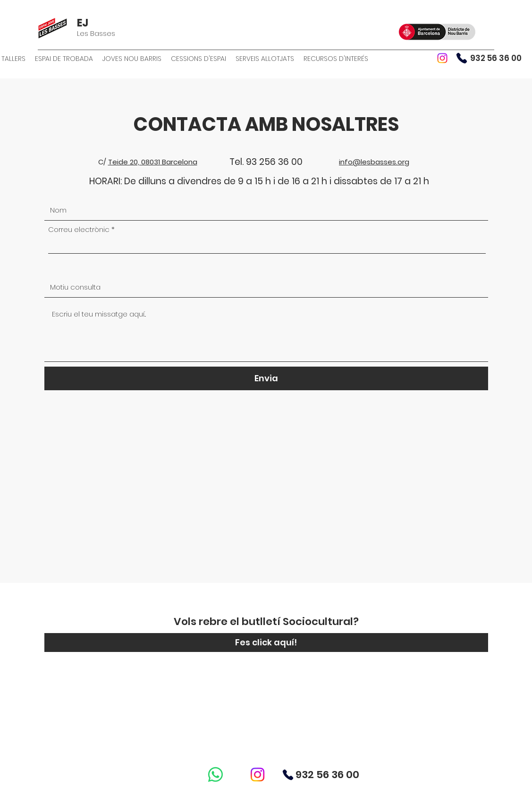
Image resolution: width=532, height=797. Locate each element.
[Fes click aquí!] (266, 643)
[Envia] (266, 378)
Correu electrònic (79, 229)
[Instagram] (442, 58)
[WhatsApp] (215, 775)
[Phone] (462, 58)
